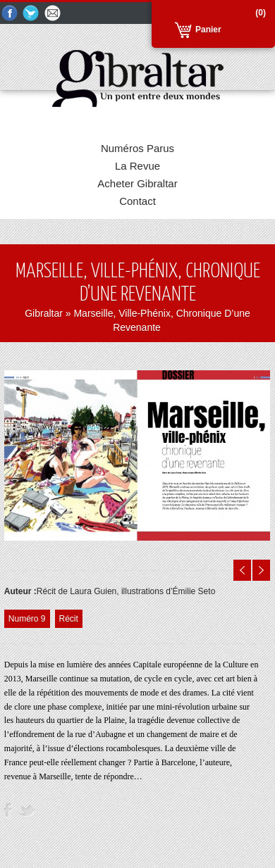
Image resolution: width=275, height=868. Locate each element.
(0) (261, 13)
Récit (69, 619)
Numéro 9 (27, 619)
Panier (208, 30)
